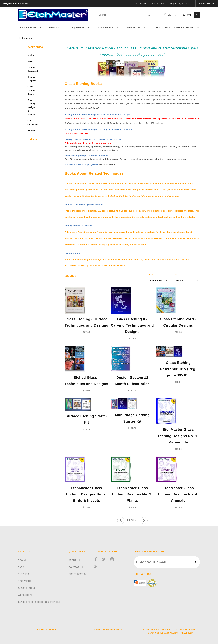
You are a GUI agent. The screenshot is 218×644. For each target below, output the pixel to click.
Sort (176, 275)
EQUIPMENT (25, 581)
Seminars (31, 130)
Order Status (77, 574)
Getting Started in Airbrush (78, 226)
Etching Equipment (31, 69)
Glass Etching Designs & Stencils (176, 28)
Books (31, 55)
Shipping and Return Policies (109, 630)
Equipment (81, 28)
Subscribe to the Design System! (81, 165)
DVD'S (21, 567)
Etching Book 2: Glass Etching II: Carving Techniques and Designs (99, 129)
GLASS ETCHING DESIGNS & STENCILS (39, 602)
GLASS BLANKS (26, 588)
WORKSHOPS (25, 595)
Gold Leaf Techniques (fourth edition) (84, 205)
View (151, 275)
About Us (141, 4)
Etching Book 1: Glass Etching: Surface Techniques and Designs (97, 115)
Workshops (136, 28)
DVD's (30, 61)
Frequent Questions (180, 4)
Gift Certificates (31, 123)
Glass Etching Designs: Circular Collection (86, 156)
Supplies (57, 28)
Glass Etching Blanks (31, 90)
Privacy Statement (48, 630)
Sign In (170, 15)
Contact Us (157, 4)
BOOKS (22, 560)
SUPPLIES (24, 574)
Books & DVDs (31, 28)
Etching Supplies (31, 79)
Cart (191, 15)
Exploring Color (73, 253)
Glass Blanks (108, 28)
